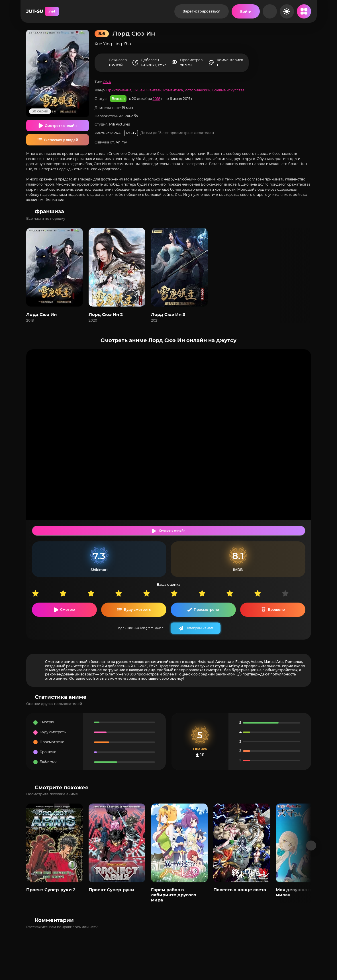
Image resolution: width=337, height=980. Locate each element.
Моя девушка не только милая (304, 892)
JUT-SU (43, 11)
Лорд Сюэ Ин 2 (106, 314)
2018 (157, 99)
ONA (107, 82)
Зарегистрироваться (202, 11)
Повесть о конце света (240, 890)
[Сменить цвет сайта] (287, 11)
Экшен (139, 90)
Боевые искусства (228, 90)
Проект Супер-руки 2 (51, 890)
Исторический (198, 90)
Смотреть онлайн (61, 126)
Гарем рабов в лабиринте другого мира (174, 895)
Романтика (173, 90)
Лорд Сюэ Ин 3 (168, 314)
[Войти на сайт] (246, 11)
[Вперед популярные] (311, 846)
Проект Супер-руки (111, 890)
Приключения (119, 90)
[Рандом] (270, 11)
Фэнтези (154, 90)
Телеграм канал (199, 628)
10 (296, 593)
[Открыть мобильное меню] (304, 11)
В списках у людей (61, 140)
